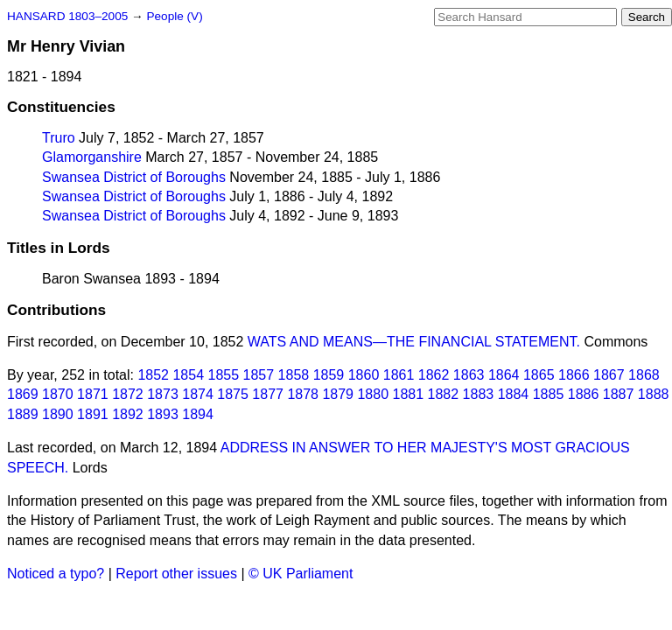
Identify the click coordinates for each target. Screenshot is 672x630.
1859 (329, 375)
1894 (198, 414)
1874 (198, 394)
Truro (59, 138)
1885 (549, 394)
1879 (338, 394)
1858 (294, 375)
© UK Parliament (301, 574)
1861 (399, 375)
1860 (364, 375)
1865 (539, 375)
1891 (93, 414)
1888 (654, 394)
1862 (434, 375)
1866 (574, 375)
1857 (259, 375)
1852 (153, 375)
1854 (188, 375)
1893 (163, 414)
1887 (619, 394)
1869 (23, 394)
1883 (479, 394)
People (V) (174, 16)
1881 (409, 394)
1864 (504, 375)
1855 (224, 375)
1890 (58, 414)
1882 (444, 394)
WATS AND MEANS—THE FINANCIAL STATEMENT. (414, 342)
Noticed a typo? (56, 574)
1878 (303, 394)
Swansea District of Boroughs (134, 177)
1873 (163, 394)
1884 (514, 394)
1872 (128, 394)
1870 (58, 394)
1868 (644, 375)
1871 (93, 394)
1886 (584, 394)
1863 (469, 375)
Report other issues (176, 574)
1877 (268, 394)
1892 (128, 414)
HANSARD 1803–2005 (67, 16)
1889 (23, 414)
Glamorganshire (92, 157)
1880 (373, 394)
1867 (609, 375)
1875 (233, 394)
